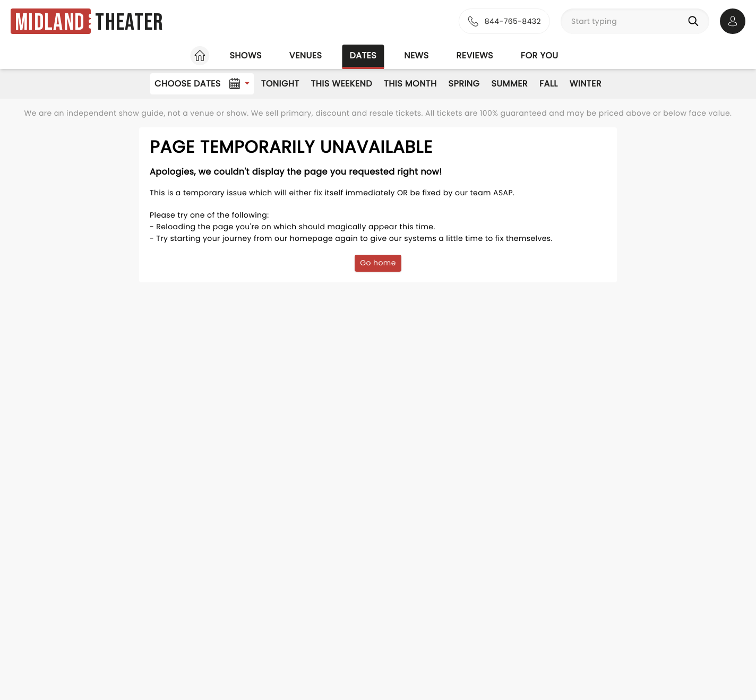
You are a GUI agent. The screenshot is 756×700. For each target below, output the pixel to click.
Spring (464, 84)
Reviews (475, 55)
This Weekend (342, 84)
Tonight (280, 84)
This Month (410, 84)
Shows (245, 55)
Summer (509, 84)
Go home (378, 263)
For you (540, 55)
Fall (549, 84)
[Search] (695, 21)
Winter (586, 84)
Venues (306, 55)
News (416, 55)
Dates (363, 55)
